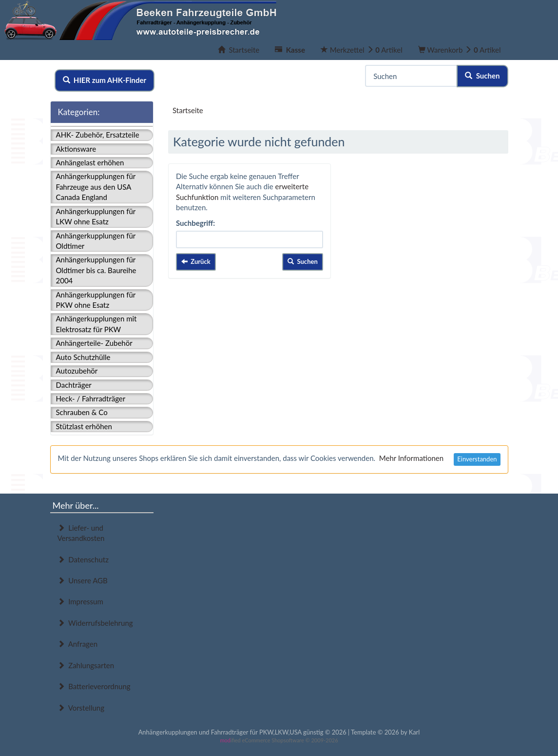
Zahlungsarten (86, 665)
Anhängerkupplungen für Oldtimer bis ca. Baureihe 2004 (96, 270)
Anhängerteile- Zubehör (94, 343)
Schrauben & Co (82, 412)
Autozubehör (77, 371)
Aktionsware (76, 149)
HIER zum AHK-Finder (105, 80)
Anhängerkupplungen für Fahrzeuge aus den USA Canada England (96, 187)
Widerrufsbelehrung (95, 623)
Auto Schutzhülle (83, 357)
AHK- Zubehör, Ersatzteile (98, 135)
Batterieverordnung (94, 686)
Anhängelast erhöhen (90, 162)
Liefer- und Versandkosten (81, 533)
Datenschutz (83, 559)
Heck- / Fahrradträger (91, 398)
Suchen (482, 76)
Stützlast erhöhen (84, 426)
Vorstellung (81, 708)
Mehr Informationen (411, 458)
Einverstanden (477, 459)
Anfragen (78, 644)
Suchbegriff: (195, 223)
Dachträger (74, 385)
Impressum (80, 601)
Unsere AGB (83, 580)
